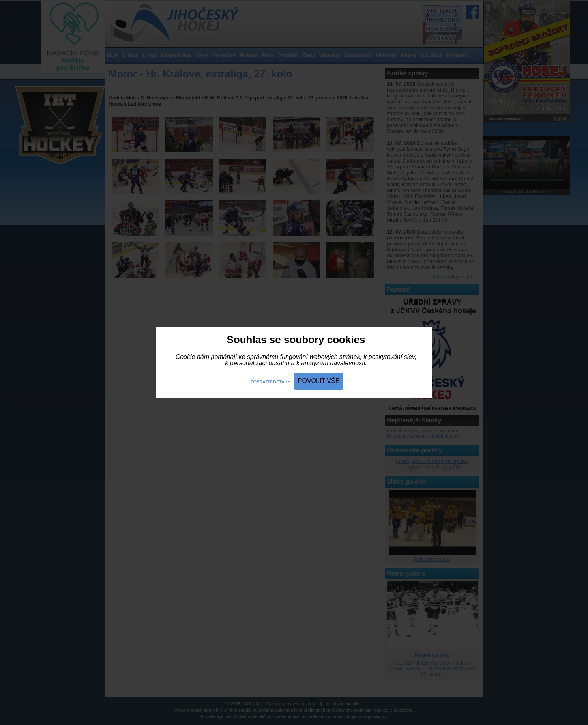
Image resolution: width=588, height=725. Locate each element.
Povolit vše (319, 381)
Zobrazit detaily (271, 382)
